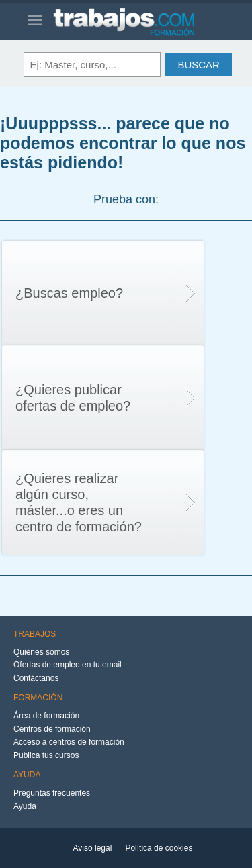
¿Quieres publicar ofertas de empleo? (73, 398)
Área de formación (46, 716)
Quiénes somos (41, 652)
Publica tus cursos (46, 755)
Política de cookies (159, 848)
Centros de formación (52, 729)
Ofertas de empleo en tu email (68, 665)
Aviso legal (93, 848)
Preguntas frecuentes (52, 793)
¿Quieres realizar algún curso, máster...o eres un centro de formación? (79, 502)
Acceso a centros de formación (69, 742)
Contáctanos (36, 678)
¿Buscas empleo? (69, 293)
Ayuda (25, 806)
